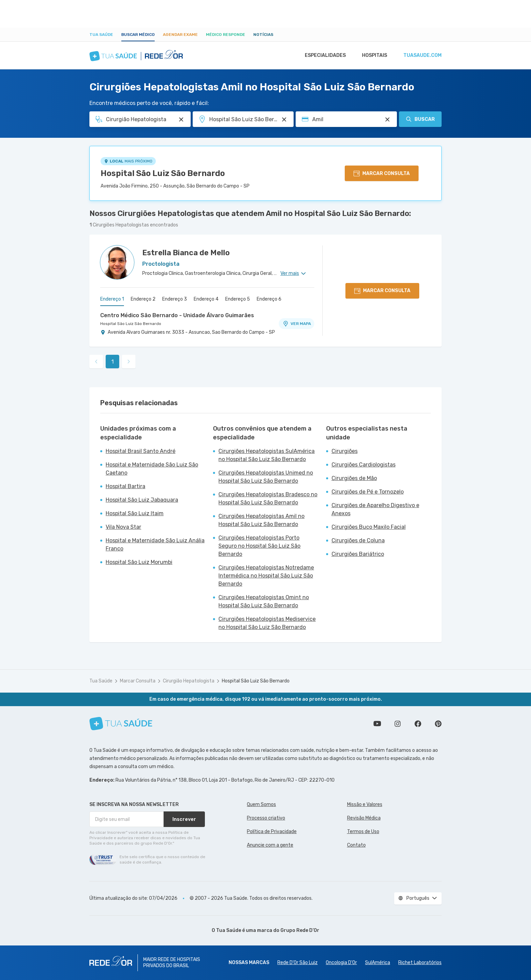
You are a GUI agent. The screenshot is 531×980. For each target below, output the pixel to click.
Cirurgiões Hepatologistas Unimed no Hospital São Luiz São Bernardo (266, 477)
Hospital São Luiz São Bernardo (163, 173)
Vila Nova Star (123, 527)
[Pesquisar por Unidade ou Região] (284, 119)
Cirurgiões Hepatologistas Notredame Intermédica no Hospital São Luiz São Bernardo (266, 576)
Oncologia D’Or (341, 963)
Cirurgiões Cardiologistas (364, 465)
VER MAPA (297, 324)
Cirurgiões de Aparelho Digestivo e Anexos (375, 509)
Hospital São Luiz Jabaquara (142, 500)
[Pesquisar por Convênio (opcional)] (387, 119)
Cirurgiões (345, 451)
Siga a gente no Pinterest (438, 724)
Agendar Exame (180, 35)
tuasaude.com (422, 56)
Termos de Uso (363, 832)
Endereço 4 (206, 299)
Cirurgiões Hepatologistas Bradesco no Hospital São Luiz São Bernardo (268, 498)
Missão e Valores (365, 804)
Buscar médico (138, 35)
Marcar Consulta (138, 681)
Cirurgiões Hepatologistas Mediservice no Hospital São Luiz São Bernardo (267, 623)
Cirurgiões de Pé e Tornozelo (368, 492)
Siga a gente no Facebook (418, 724)
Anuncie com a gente (270, 845)
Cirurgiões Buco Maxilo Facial (369, 527)
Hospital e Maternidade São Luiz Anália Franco (155, 545)
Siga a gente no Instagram (398, 724)
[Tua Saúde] (121, 724)
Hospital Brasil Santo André (141, 451)
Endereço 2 (143, 299)
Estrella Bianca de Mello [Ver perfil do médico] (186, 253)
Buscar (420, 119)
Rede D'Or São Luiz (298, 963)
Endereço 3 (175, 299)
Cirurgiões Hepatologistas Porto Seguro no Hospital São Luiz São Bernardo (259, 546)
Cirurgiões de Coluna (358, 540)
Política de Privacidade (272, 832)
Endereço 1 (112, 299)
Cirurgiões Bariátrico (358, 554)
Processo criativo (266, 818)
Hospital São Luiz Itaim (135, 513)
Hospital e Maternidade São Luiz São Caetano (152, 469)
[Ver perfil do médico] (117, 262)
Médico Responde (226, 35)
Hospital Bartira (125, 486)
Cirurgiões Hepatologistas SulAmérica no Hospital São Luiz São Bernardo (267, 455)
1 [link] (113, 362)
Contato (356, 845)
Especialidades (322, 56)
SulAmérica (378, 963)
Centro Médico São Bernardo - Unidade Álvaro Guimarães (177, 315)
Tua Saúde (101, 35)
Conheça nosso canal (377, 724)
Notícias (263, 35)
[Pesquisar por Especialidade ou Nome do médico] (181, 119)
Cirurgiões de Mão (354, 478)
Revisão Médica (364, 818)
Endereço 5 (238, 299)
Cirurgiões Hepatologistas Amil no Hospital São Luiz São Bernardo (261, 520)
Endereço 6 (269, 299)
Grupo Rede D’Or (300, 930)
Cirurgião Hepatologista (189, 681)
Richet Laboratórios (420, 963)
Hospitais (373, 56)
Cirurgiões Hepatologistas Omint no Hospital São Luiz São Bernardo (264, 601)
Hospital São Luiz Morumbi (139, 562)
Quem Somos (261, 804)
